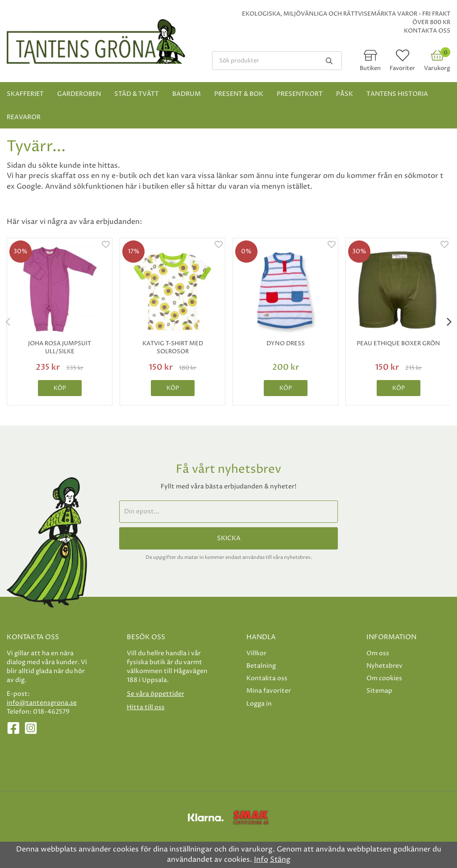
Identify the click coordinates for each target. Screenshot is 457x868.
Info (261, 860)
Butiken (370, 68)
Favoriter (402, 68)
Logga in (259, 704)
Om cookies (384, 678)
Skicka (229, 538)
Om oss (378, 653)
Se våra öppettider (156, 694)
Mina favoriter (269, 691)
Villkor (256, 653)
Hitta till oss (146, 707)
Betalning (261, 666)
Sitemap (379, 691)
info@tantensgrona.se (42, 703)
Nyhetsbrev (384, 666)
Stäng (280, 860)
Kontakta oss (427, 31)
